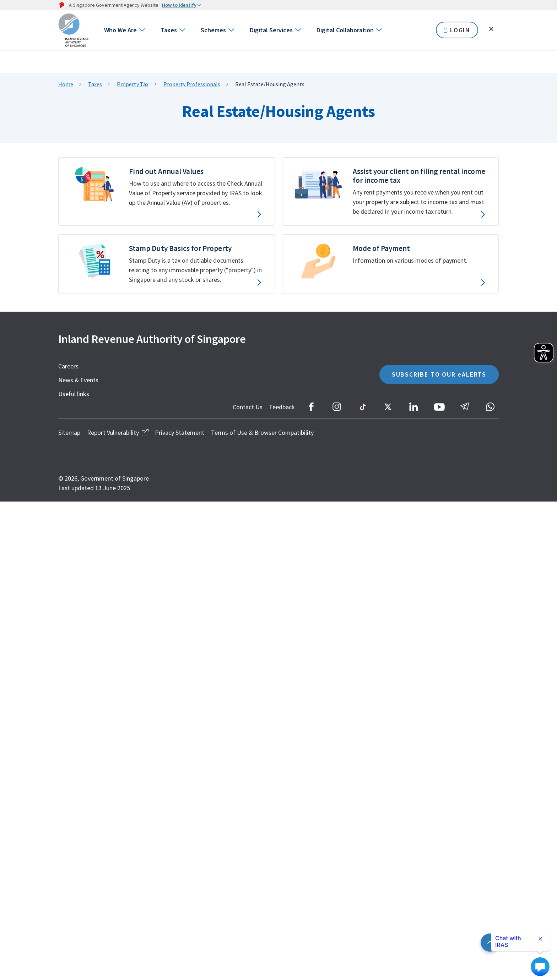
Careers (68, 366)
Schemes (213, 30)
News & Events (78, 380)
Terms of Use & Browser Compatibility (262, 432)
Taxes (169, 30)
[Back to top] (490, 943)
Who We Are (120, 30)
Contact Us (248, 407)
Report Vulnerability (118, 432)
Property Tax (133, 84)
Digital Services (271, 30)
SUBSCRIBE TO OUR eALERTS (439, 374)
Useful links (74, 394)
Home (66, 84)
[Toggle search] (491, 29)
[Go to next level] (142, 30)
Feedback (282, 407)
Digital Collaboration (345, 30)
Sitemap (69, 432)
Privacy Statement (180, 432)
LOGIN (457, 30)
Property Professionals (192, 84)
